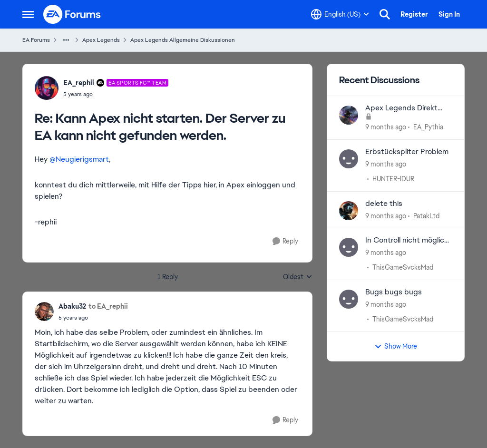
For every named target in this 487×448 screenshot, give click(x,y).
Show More (396, 346)
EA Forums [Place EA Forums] (36, 40)
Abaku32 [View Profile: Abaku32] (72, 306)
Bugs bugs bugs (394, 292)
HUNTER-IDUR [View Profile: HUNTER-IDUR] (393, 179)
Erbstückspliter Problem (407, 152)
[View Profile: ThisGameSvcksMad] (349, 247)
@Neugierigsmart (79, 159)
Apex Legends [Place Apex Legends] (101, 40)
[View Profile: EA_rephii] (47, 88)
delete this (384, 204)
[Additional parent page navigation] (66, 40)
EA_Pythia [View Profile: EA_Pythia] (428, 127)
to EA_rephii (108, 306)
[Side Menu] (28, 14)
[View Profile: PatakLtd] (349, 211)
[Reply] (285, 241)
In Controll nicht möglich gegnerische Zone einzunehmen (407, 240)
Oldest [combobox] (298, 277)
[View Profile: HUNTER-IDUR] (349, 159)
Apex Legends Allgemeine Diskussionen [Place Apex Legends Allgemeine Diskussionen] (183, 40)
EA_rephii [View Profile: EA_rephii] (79, 83)
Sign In (449, 14)
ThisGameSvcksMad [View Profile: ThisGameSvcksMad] (403, 267)
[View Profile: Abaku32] (44, 312)
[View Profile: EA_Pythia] (349, 115)
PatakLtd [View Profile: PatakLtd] (426, 215)
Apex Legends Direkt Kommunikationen (401, 108)
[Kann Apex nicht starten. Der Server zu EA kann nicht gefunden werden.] (116, 94)
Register (414, 14)
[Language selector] (340, 14)
